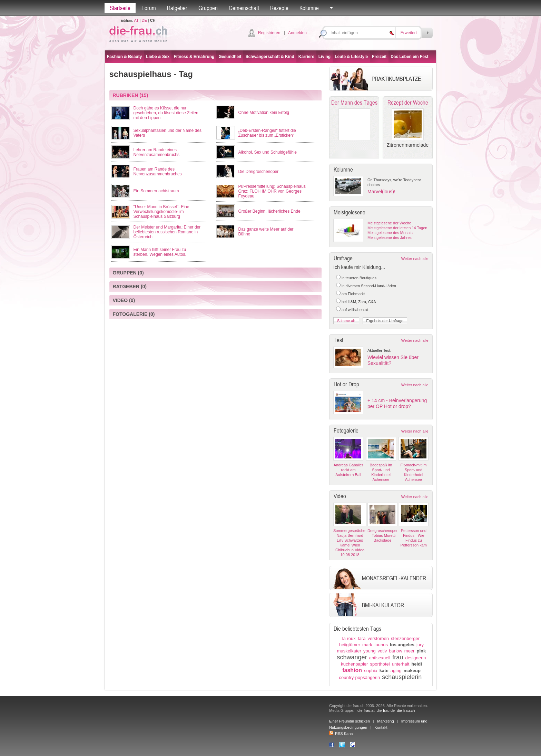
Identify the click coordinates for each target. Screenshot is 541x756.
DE (144, 20)
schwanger (352, 657)
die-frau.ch (406, 710)
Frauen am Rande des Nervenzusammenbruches (158, 172)
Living (324, 57)
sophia (371, 671)
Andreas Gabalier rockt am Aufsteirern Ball (348, 470)
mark (367, 645)
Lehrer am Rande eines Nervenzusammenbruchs (156, 152)
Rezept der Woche (408, 103)
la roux (349, 638)
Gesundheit (230, 57)
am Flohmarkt (353, 294)
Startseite (120, 8)
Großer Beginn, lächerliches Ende (269, 211)
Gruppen (208, 8)
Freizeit (379, 57)
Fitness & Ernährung (194, 57)
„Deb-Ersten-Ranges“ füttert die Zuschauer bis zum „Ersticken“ (267, 133)
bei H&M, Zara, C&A (359, 302)
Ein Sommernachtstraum (156, 191)
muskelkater (349, 651)
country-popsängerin (360, 677)
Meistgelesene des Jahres (390, 238)
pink (421, 651)
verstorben (378, 638)
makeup (412, 671)
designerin (415, 658)
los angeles (402, 645)
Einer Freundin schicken (350, 721)
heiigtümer (350, 645)
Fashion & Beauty (124, 57)
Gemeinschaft (244, 8)
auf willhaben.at (355, 310)
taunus (381, 645)
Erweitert (409, 33)
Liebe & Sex (158, 57)
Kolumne (309, 8)
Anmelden (297, 33)
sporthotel (380, 664)
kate (384, 671)
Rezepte (279, 8)
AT (136, 20)
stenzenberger (405, 638)
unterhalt (401, 664)
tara (362, 638)
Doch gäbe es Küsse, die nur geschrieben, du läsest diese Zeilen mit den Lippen (166, 113)
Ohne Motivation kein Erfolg (264, 113)
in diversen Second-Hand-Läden (369, 286)
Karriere (306, 57)
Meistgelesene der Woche (389, 223)
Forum (149, 8)
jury (420, 645)
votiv (382, 651)
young (369, 651)
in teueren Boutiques (359, 278)
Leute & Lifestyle (351, 57)
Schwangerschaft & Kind (270, 57)
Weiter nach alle (415, 259)
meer (410, 651)
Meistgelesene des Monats (390, 233)
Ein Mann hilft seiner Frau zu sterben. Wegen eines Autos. (160, 252)
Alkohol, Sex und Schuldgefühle (268, 152)
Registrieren (269, 33)
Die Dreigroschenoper (259, 172)
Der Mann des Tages (354, 103)
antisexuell (380, 658)
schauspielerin (402, 677)
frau (398, 657)
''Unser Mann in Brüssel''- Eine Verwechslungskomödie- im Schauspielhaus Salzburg (161, 212)
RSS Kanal (341, 734)
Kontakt (381, 727)
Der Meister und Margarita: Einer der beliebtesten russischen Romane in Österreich (167, 232)
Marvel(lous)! (381, 192)
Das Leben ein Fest (409, 57)
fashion (352, 670)
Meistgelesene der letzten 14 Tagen (397, 228)
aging (396, 671)
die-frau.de (386, 710)
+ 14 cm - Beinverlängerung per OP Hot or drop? (397, 403)
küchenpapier (354, 664)
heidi (416, 664)
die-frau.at (366, 710)
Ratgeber (177, 8)
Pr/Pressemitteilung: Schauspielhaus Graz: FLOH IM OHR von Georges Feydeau (272, 191)
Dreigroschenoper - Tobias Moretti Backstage (382, 535)
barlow (395, 651)
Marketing (385, 721)
